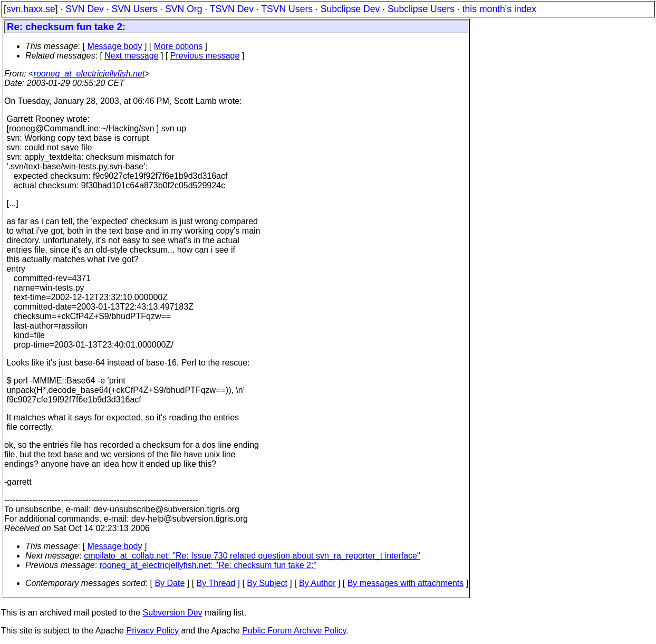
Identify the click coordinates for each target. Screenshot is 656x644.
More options (179, 46)
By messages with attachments (406, 583)
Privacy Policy (152, 631)
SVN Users (134, 9)
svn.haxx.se (31, 9)
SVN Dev (84, 9)
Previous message (205, 56)
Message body (114, 46)
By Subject (267, 583)
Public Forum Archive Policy (294, 631)
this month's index (499, 9)
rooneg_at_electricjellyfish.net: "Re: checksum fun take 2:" (208, 565)
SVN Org (184, 9)
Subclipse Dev (350, 9)
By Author (317, 583)
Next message (131, 56)
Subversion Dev (173, 613)
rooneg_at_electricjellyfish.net (89, 74)
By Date (170, 583)
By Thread (216, 583)
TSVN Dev (232, 9)
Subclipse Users (421, 9)
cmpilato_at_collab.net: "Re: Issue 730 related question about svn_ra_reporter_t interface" (252, 556)
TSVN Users (287, 9)
